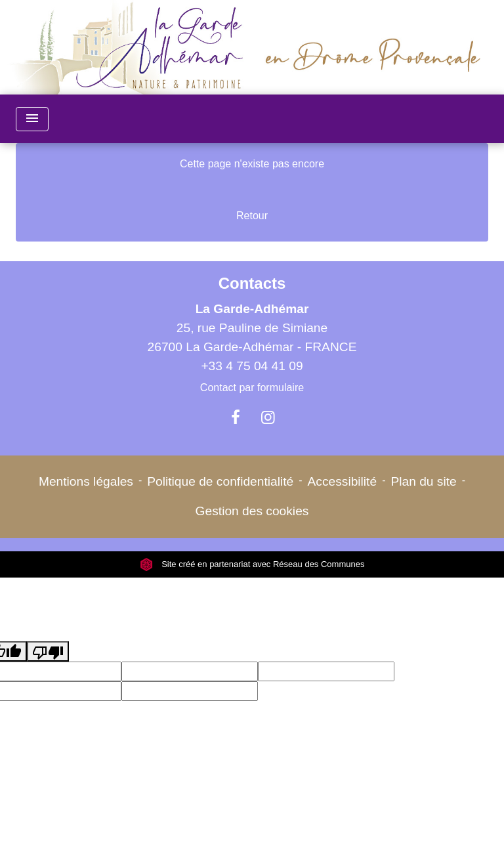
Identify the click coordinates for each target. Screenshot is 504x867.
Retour (252, 216)
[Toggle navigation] (32, 119)
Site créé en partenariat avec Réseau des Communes (252, 564)
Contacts (252, 283)
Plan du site (423, 481)
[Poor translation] (48, 651)
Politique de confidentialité (220, 481)
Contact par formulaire (252, 388)
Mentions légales (86, 481)
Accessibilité (343, 481)
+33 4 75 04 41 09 (252, 366)
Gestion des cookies (252, 511)
